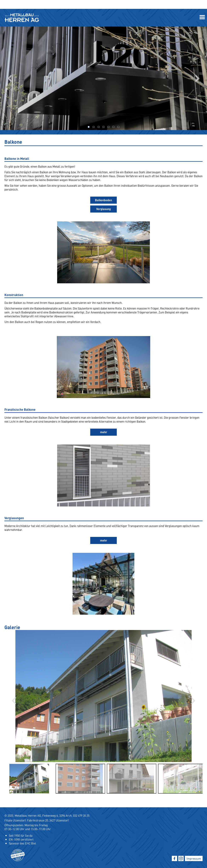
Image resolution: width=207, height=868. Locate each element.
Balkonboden (103, 200)
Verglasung (103, 209)
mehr (104, 432)
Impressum (194, 858)
